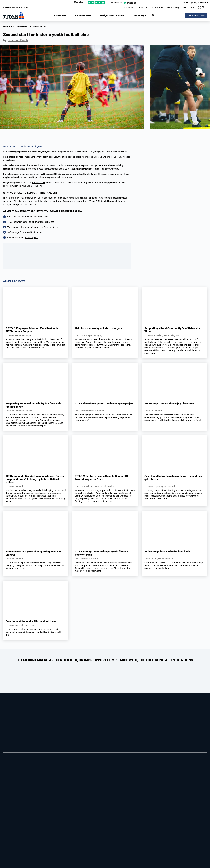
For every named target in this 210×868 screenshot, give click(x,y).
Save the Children (52, 227)
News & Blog (173, 7)
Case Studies (157, 7)
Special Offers (189, 7)
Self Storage (139, 16)
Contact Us (142, 7)
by (15, 40)
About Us (129, 7)
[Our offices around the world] (202, 8)
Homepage (8, 26)
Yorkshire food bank (34, 232)
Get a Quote (193, 16)
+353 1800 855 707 (16, 7)
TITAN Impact (21, 26)
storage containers (67, 174)
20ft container (38, 183)
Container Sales (83, 16)
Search (153, 15)
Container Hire (59, 16)
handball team (41, 217)
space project (47, 222)
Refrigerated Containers (112, 16)
